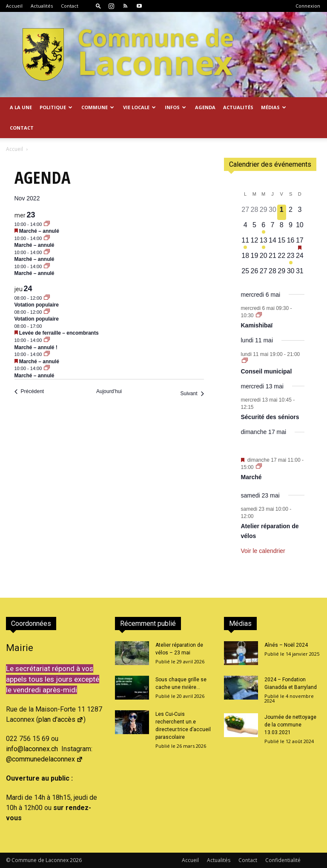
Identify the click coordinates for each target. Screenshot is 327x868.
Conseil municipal (267, 371)
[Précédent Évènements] (29, 392)
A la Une (21, 107)
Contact (70, 6)
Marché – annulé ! (36, 347)
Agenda (205, 107)
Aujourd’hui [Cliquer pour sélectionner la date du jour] (109, 391)
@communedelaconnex (44, 759)
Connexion (308, 6)
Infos (175, 107)
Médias (274, 107)
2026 (76, 860)
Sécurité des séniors (270, 417)
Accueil (14, 6)
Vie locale (139, 107)
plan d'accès (61, 719)
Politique (56, 107)
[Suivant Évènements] (192, 394)
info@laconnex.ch (32, 749)
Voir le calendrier (263, 551)
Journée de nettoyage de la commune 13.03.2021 (290, 725)
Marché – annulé (39, 231)
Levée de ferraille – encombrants (59, 333)
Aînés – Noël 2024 (286, 645)
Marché (251, 477)
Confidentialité (283, 860)
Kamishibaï (257, 325)
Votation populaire (37, 305)
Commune (98, 107)
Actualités (42, 6)
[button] (98, 6)
